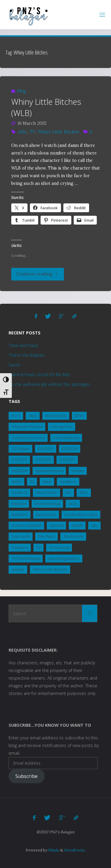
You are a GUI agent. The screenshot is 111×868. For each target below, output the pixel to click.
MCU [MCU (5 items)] (84, 492)
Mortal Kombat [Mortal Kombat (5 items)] (47, 504)
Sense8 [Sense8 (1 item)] (56, 525)
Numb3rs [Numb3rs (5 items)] (20, 515)
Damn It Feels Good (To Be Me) (39, 375)
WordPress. (75, 850)
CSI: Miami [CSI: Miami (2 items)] (20, 449)
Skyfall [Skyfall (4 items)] (77, 525)
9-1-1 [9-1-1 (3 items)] (16, 416)
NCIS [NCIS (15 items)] (73, 504)
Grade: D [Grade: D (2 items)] (19, 492)
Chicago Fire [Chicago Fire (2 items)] (62, 426)
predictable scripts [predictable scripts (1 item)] (81, 515)
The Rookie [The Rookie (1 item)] (73, 536)
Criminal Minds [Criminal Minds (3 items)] (66, 438)
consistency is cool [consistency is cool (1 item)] (28, 438)
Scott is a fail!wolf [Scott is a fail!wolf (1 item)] (26, 525)
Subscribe (26, 776)
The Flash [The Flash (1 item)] (46, 536)
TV (32, 132)
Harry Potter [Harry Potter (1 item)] (46, 492)
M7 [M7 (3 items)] (68, 492)
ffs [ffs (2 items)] (32, 482)
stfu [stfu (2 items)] (94, 525)
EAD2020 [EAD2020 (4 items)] (43, 459)
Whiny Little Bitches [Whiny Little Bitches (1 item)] (50, 569)
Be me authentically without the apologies (50, 384)
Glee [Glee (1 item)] (47, 482)
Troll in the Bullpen (26, 355)
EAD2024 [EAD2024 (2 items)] (19, 471)
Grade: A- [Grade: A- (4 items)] (68, 482)
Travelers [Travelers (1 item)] (20, 547)
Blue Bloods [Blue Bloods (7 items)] (56, 416)
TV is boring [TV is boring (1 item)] (59, 547)
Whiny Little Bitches (58, 132)
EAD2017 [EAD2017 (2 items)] (46, 449)
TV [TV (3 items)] (38, 547)
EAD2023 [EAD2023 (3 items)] (67, 459)
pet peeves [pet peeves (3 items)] (46, 515)
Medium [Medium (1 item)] (19, 504)
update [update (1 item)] (18, 569)
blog (22, 91)
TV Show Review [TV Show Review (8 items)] (26, 558)
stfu (22, 132)
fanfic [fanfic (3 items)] (16, 482)
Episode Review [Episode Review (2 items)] (49, 471)
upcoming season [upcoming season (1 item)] (64, 558)
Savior (15, 365)
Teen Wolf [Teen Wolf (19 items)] (21, 536)
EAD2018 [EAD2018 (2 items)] (70, 449)
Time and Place (23, 345)
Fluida (53, 850)
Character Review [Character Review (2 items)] (27, 426)
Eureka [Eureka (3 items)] (78, 471)
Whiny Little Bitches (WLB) (46, 107)
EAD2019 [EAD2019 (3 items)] (19, 459)
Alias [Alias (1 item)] (33, 416)
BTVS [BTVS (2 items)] (79, 416)
